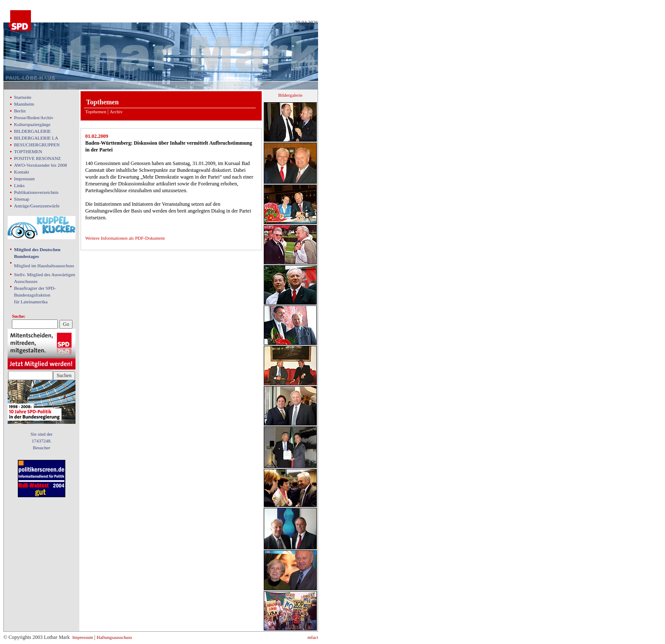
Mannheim (24, 104)
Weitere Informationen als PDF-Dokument (125, 238)
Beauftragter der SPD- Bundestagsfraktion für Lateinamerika (35, 295)
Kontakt (21, 172)
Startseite (23, 97)
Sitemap (22, 199)
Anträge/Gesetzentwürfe (37, 206)
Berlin (20, 111)
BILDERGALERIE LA (36, 138)
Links (19, 185)
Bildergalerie (290, 95)
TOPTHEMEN (28, 151)
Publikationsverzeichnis (36, 192)
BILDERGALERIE (32, 131)
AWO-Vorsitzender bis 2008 (41, 165)
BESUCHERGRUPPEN (37, 145)
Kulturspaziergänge (32, 124)
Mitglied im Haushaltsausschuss (44, 266)
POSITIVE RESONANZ (37, 158)
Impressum (24, 179)
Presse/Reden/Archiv (34, 118)
